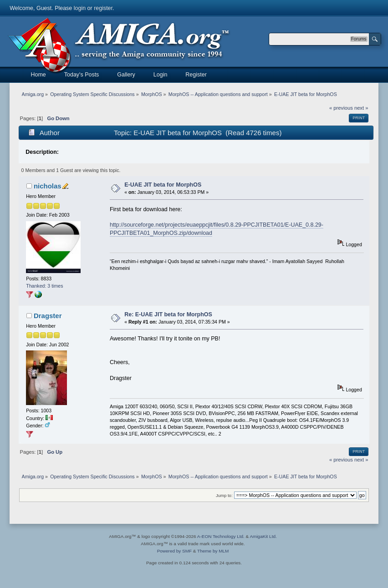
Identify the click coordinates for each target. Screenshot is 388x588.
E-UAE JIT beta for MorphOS (163, 185)
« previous (341, 108)
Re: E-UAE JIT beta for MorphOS (168, 314)
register (103, 8)
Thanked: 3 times (44, 286)
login (80, 8)
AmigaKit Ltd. (263, 536)
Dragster (48, 316)
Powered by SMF (174, 551)
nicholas (48, 186)
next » (361, 108)
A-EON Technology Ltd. (221, 536)
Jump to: (224, 495)
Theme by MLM (213, 551)
